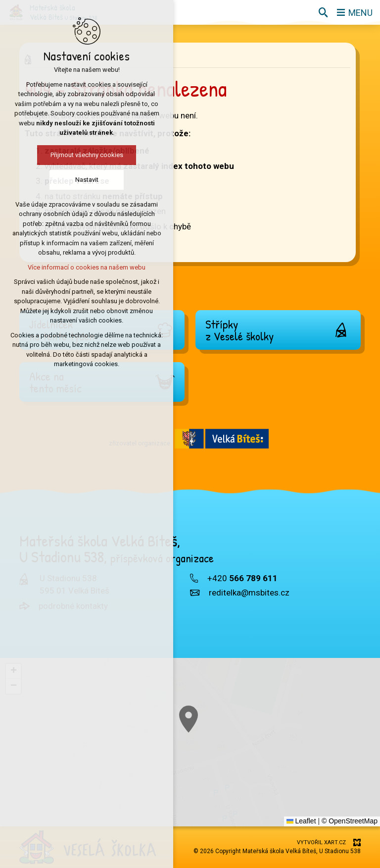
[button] (13, 671)
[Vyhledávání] (323, 12)
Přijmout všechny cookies (87, 155)
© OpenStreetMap (350, 821)
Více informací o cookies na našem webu (87, 267)
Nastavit (87, 180)
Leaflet (301, 821)
